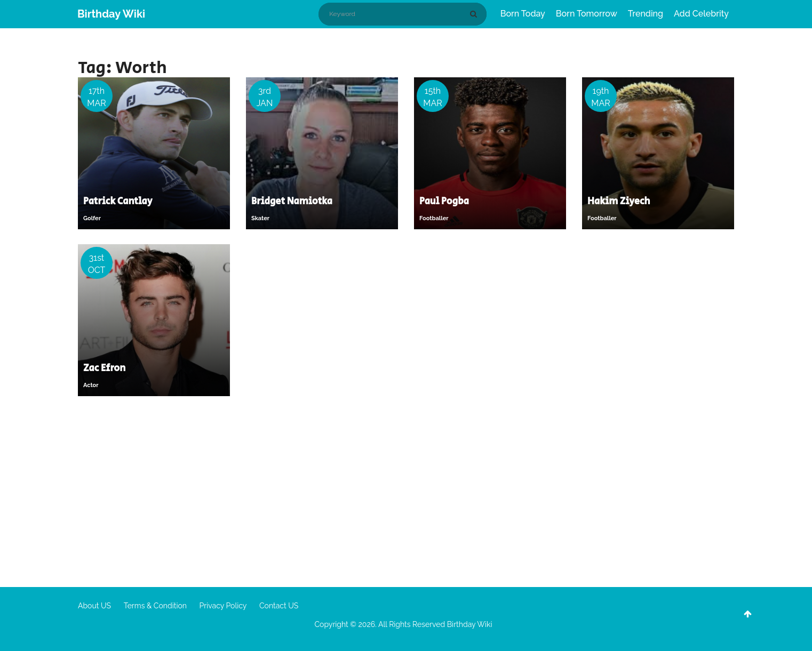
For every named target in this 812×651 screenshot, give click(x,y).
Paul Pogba (444, 202)
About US (94, 606)
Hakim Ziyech (619, 202)
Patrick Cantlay (118, 202)
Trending (646, 14)
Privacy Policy (223, 606)
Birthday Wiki (111, 14)
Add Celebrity (701, 14)
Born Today (523, 14)
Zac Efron (104, 368)
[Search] (475, 14)
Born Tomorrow (587, 14)
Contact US (279, 606)
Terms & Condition (155, 606)
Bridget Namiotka (292, 202)
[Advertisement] (406, 491)
